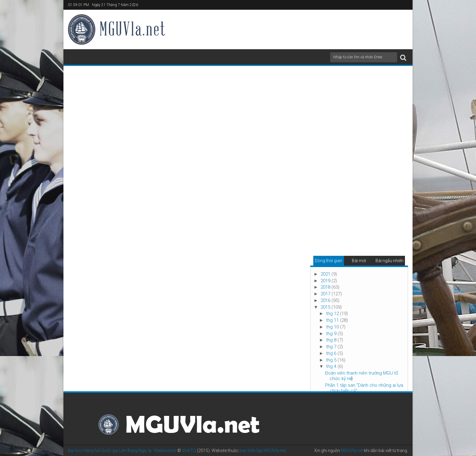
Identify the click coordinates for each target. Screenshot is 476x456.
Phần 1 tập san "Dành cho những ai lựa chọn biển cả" (364, 388)
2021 (326, 274)
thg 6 (332, 353)
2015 (326, 307)
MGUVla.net (352, 451)
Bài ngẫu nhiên (389, 261)
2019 (326, 281)
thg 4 (332, 366)
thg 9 (332, 334)
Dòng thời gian (328, 261)
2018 (326, 287)
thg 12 (333, 314)
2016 (326, 300)
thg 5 (332, 360)
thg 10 (333, 327)
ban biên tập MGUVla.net (263, 451)
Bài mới (359, 261)
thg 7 (332, 347)
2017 (326, 294)
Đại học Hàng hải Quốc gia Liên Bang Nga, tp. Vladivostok (122, 451)
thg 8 (332, 340)
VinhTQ (189, 451)
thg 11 (333, 320)
